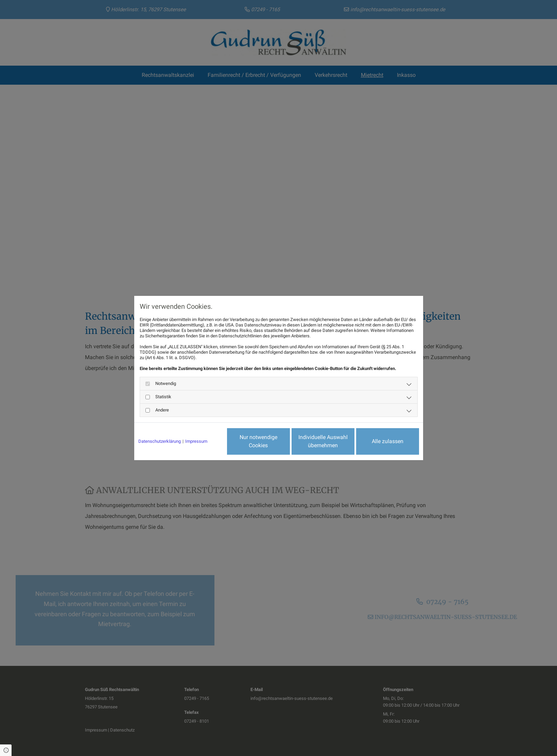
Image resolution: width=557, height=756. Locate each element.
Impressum (196, 441)
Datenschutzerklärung (160, 441)
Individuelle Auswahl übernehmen (323, 441)
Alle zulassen (388, 441)
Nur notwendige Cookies (258, 441)
